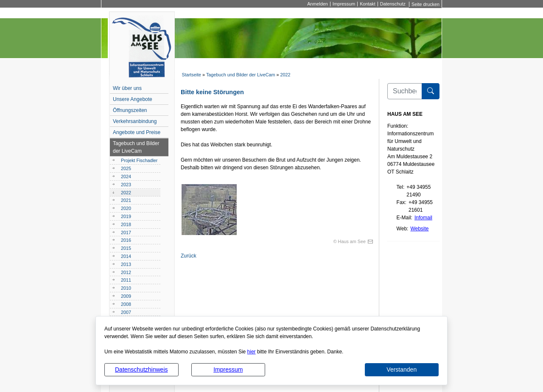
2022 (285, 75)
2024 (126, 176)
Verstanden (402, 370)
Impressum (228, 370)
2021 (126, 200)
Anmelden (318, 4)
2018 (126, 224)
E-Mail (404, 218)
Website (419, 229)
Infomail (423, 218)
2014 (126, 256)
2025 (126, 168)
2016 (126, 240)
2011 (126, 280)
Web (402, 229)
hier (252, 352)
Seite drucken (425, 4)
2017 (126, 232)
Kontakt (368, 4)
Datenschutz (393, 4)
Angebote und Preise (137, 132)
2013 (126, 264)
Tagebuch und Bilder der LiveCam (241, 75)
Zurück (189, 256)
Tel (400, 187)
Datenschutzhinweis (141, 370)
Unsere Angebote (133, 99)
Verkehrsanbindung (135, 121)
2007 (126, 312)
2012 (126, 272)
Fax (401, 202)
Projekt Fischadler (139, 160)
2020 (126, 208)
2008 (126, 304)
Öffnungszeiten (130, 110)
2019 (126, 216)
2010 (126, 288)
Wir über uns (127, 88)
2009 (126, 296)
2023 (126, 185)
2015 (126, 248)
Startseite (191, 75)
